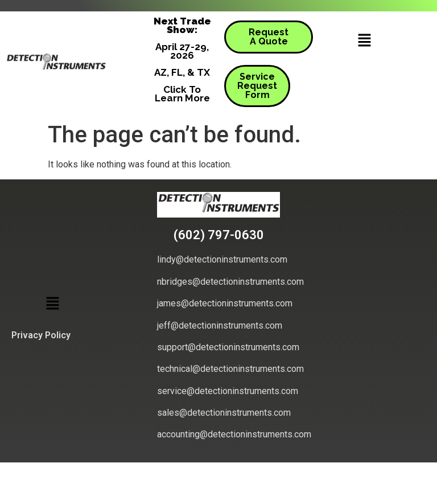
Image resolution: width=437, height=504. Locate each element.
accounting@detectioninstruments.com (234, 434)
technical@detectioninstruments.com (230, 369)
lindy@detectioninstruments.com (222, 259)
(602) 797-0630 (219, 235)
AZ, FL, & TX (182, 72)
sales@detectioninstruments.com (224, 413)
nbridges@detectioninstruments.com (230, 282)
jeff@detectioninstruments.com (220, 325)
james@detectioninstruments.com (225, 303)
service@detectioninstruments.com (228, 391)
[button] (364, 41)
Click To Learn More (182, 94)
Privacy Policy (41, 335)
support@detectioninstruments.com (228, 347)
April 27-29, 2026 (182, 51)
